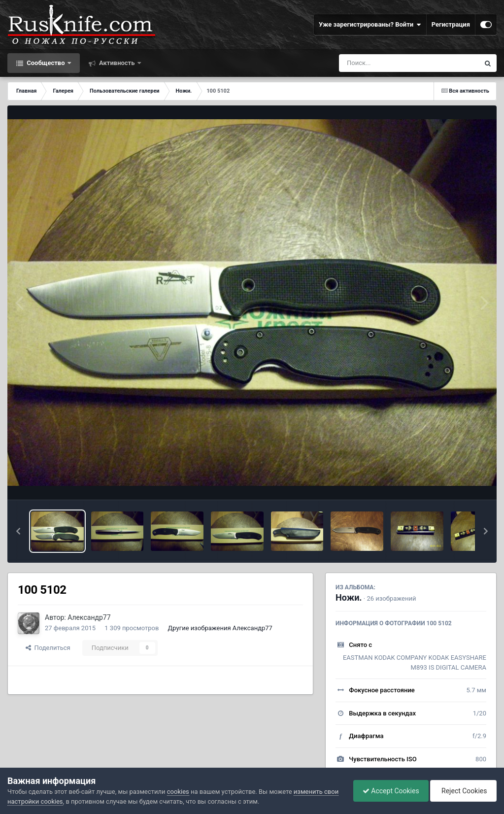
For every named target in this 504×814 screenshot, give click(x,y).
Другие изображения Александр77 (220, 628)
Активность (117, 63)
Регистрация (451, 24)
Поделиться (48, 648)
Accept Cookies (388, 791)
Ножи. (349, 597)
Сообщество (46, 63)
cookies (178, 792)
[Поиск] (391, 63)
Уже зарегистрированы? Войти (370, 25)
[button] (18, 531)
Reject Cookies (463, 791)
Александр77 (89, 617)
